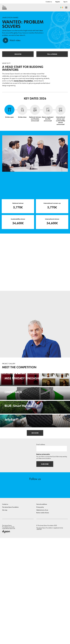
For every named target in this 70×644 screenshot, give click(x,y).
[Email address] (52, 555)
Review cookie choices (43, 619)
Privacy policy (40, 613)
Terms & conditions (42, 610)
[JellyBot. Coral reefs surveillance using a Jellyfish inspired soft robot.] (35, 514)
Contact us (49, 2)
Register (58, 2)
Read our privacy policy (43, 560)
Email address (41, 550)
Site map (5, 616)
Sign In (65, 2)
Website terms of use (42, 616)
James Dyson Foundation (23, 81)
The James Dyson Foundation (10, 613)
